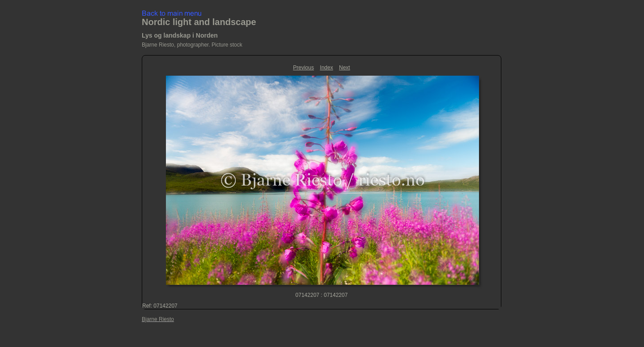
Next (345, 68)
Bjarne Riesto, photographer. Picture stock (192, 45)
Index (326, 68)
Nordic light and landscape (199, 22)
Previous (303, 68)
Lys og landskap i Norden (180, 35)
